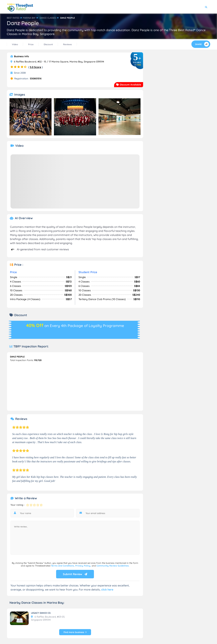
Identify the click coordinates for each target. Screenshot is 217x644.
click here (107, 590)
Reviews (67, 44)
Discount (48, 44)
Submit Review (75, 574)
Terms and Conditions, (63, 566)
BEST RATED (13, 18)
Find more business (75, 632)
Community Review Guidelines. (113, 566)
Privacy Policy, (83, 566)
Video (15, 44)
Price (31, 44)
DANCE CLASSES (48, 18)
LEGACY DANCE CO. (41, 613)
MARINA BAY (29, 18)
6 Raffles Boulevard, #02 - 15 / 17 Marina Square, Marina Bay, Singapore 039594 (57, 62)
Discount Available (129, 85)
